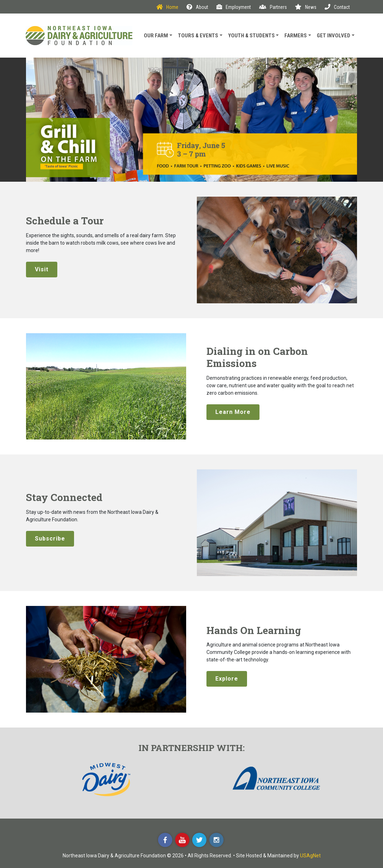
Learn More (233, 412)
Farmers (296, 36)
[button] (51, 120)
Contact (337, 7)
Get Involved (334, 36)
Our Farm (156, 36)
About (197, 7)
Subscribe (50, 539)
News (306, 7)
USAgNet (310, 856)
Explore (227, 679)
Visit (42, 269)
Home (167, 7)
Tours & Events (198, 36)
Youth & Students (251, 36)
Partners (273, 7)
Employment (234, 7)
